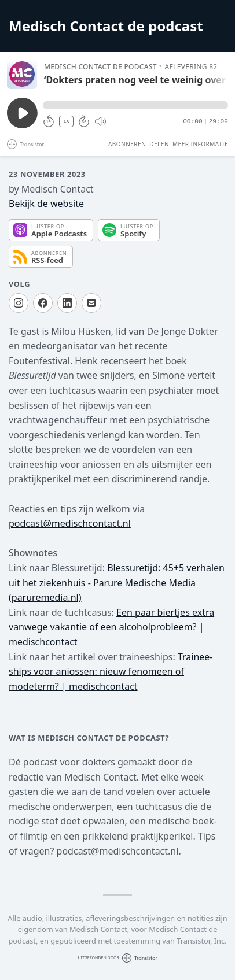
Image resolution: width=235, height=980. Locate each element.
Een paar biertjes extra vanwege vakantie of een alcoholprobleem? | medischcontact (111, 627)
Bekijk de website (46, 204)
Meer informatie (200, 144)
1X (67, 121)
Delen (159, 144)
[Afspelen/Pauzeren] (22, 74)
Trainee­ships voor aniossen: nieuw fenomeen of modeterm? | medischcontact (111, 672)
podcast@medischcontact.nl (70, 523)
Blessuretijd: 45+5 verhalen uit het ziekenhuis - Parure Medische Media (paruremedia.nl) (117, 583)
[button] (135, 105)
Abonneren (127, 144)
